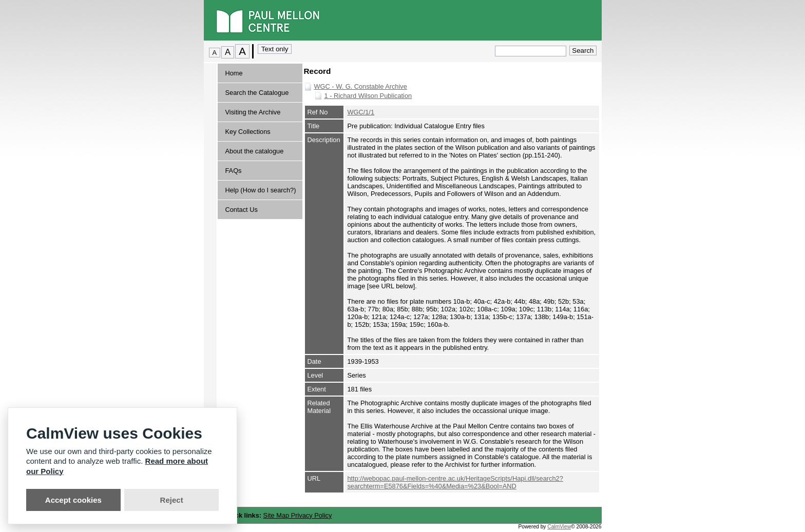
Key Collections (248, 132)
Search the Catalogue (257, 93)
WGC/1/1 (361, 112)
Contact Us (242, 210)
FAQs (234, 171)
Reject (172, 500)
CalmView (559, 527)
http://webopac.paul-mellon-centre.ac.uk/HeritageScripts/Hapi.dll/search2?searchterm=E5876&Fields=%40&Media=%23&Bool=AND (455, 482)
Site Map (277, 515)
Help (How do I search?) (261, 190)
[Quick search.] (531, 51)
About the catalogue (255, 151)
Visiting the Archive (253, 112)
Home (234, 73)
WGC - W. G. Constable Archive (361, 86)
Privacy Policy (312, 515)
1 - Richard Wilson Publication (368, 96)
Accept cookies (73, 500)
